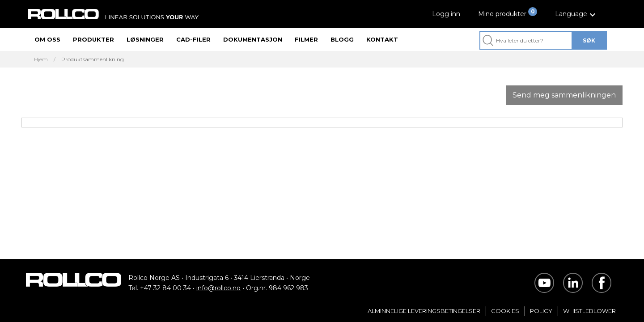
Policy (541, 311)
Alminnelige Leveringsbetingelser (424, 311)
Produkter (93, 39)
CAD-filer (193, 39)
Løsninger (145, 39)
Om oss (47, 39)
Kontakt (382, 39)
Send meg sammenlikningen (564, 95)
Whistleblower (589, 311)
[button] (576, 14)
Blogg (342, 39)
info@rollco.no (218, 288)
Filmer (306, 39)
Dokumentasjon (253, 39)
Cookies (505, 311)
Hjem (41, 59)
